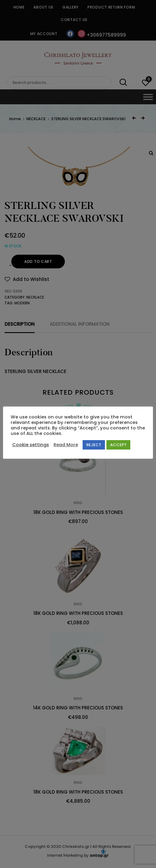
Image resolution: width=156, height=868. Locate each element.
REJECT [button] (94, 445)
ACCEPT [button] (118, 445)
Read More (66, 445)
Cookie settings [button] (31, 445)
